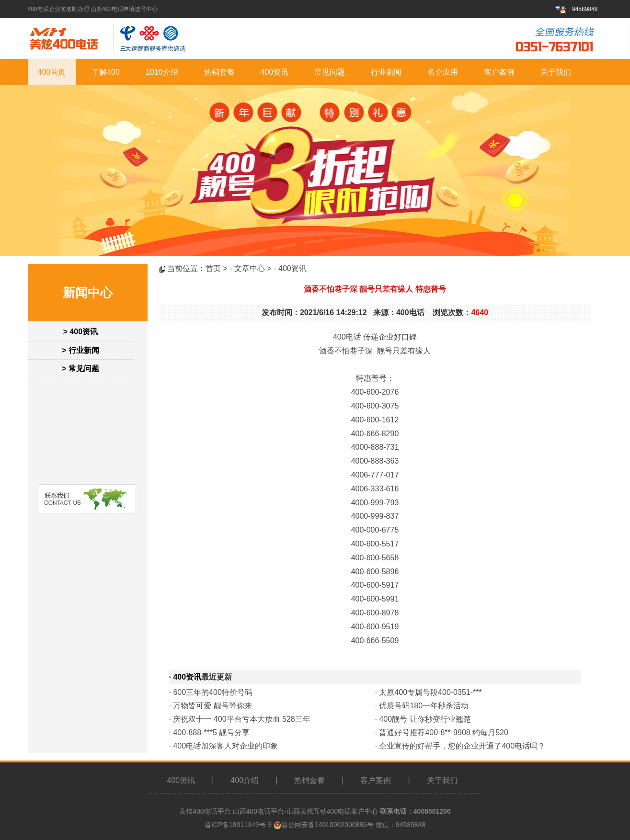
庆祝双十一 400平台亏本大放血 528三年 (241, 719)
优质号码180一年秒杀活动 (424, 706)
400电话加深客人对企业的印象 (225, 746)
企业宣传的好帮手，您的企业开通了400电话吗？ (462, 746)
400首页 (52, 72)
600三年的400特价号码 (212, 692)
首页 (213, 268)
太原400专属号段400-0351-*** (430, 692)
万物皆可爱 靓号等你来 (212, 706)
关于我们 (556, 72)
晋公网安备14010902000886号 (327, 825)
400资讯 (275, 72)
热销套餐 (219, 72)
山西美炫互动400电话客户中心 (332, 811)
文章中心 (250, 268)
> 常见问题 (80, 369)
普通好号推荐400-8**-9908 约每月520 (443, 732)
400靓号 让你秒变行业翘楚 (425, 719)
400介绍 (245, 780)
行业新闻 (386, 72)
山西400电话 (252, 811)
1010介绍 (162, 72)
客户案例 (499, 72)
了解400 (106, 72)
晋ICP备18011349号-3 (238, 825)
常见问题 (330, 72)
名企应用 (443, 72)
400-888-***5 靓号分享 (211, 732)
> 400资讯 (80, 332)
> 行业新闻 (80, 350)
